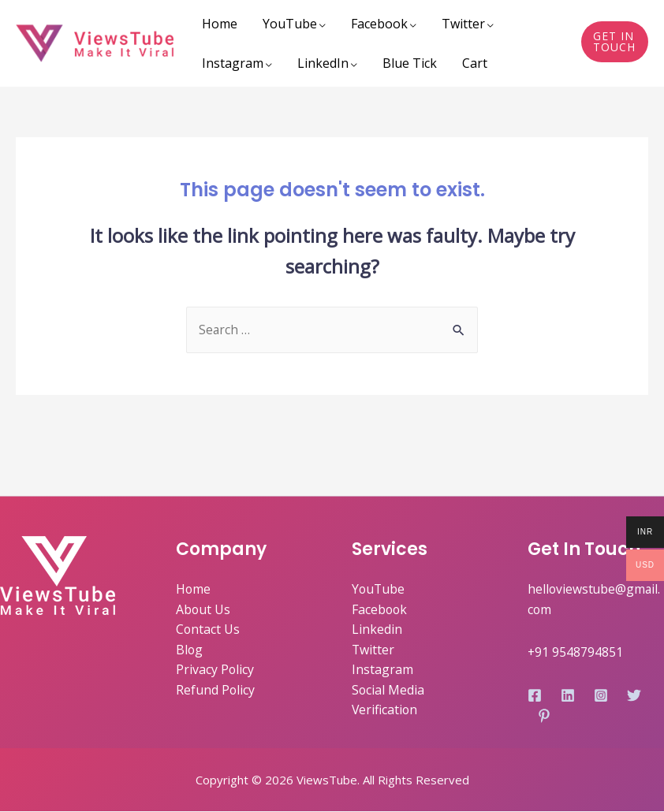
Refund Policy (216, 691)
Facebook (379, 24)
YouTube (290, 24)
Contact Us (208, 630)
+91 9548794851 (576, 652)
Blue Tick (410, 63)
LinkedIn (323, 63)
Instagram (233, 63)
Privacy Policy (215, 670)
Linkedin (377, 630)
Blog (190, 650)
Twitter (463, 24)
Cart (475, 63)
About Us (203, 610)
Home (220, 24)
